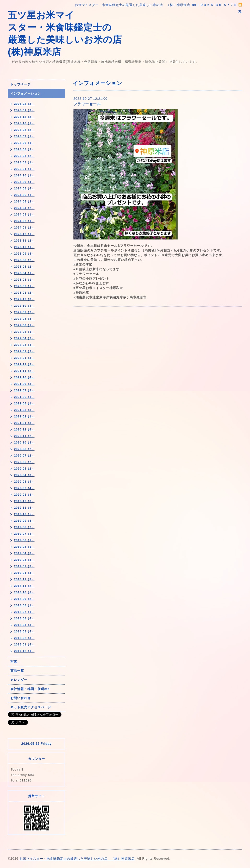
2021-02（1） (24, 416)
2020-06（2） (24, 462)
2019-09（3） (24, 521)
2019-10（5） (24, 514)
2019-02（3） (24, 566)
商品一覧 (17, 671)
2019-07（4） (24, 534)
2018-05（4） (24, 618)
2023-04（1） (24, 273)
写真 (14, 662)
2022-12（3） (24, 299)
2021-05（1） (24, 403)
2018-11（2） (24, 586)
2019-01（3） (24, 573)
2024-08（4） (24, 188)
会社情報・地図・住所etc (30, 689)
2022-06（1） (24, 325)
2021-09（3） (24, 384)
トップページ (21, 84)
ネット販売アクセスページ (31, 707)
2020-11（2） (24, 436)
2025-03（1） (24, 162)
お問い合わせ (21, 698)
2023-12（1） (24, 234)
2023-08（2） (24, 260)
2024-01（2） (24, 227)
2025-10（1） (24, 123)
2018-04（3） (24, 625)
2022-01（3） (24, 358)
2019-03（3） (24, 560)
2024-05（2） (24, 201)
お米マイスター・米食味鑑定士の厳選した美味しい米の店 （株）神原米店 (77, 859)
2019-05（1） (24, 547)
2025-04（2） (24, 156)
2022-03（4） (24, 345)
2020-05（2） (24, 469)
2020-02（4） (24, 488)
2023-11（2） (24, 241)
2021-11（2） (24, 371)
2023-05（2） (24, 267)
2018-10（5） (24, 592)
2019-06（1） (24, 540)
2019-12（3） (24, 501)
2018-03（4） (24, 631)
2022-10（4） (24, 306)
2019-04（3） (24, 553)
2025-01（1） (24, 169)
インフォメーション (26, 94)
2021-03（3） (24, 410)
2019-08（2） (24, 527)
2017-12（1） (24, 651)
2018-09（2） (24, 599)
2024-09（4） (24, 182)
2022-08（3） (24, 319)
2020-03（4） (24, 482)
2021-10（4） (24, 377)
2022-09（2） (24, 312)
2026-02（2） (24, 104)
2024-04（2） (24, 208)
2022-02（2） (24, 351)
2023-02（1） (24, 286)
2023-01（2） (24, 293)
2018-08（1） (24, 605)
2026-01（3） (24, 110)
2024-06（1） (24, 195)
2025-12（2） (24, 117)
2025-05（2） (24, 149)
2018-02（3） (24, 638)
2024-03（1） (24, 214)
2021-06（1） (24, 397)
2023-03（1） (24, 280)
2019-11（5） (24, 508)
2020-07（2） (24, 455)
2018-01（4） (24, 644)
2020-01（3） (24, 495)
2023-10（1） (24, 247)
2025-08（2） (24, 130)
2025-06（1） (24, 143)
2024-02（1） (24, 221)
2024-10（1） (24, 175)
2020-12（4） (24, 429)
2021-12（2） (24, 364)
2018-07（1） (24, 612)
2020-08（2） (24, 449)
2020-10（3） (24, 442)
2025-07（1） (24, 136)
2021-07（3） (24, 390)
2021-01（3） (24, 423)
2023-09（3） (24, 254)
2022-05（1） (24, 332)
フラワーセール (87, 104)
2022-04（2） (24, 338)
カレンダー (19, 680)
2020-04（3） (24, 475)
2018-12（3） (24, 579)
